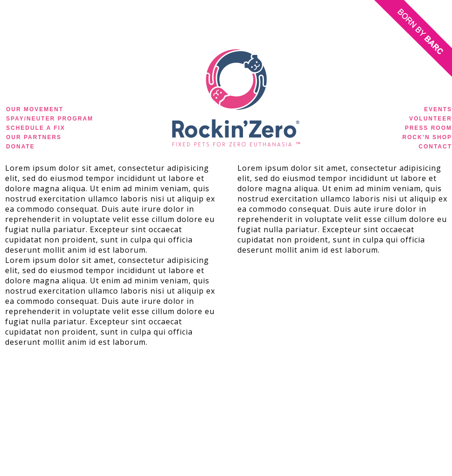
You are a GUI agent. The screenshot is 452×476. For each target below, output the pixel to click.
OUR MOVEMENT (35, 109)
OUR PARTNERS (34, 137)
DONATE (20, 147)
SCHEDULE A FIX (36, 128)
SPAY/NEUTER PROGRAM (50, 119)
